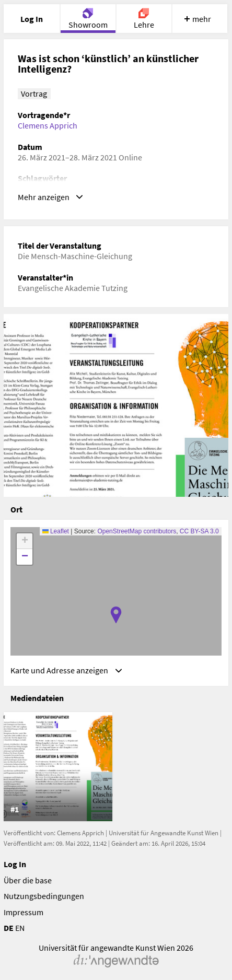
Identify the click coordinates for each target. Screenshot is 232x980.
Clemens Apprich (48, 125)
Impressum (24, 912)
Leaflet (56, 531)
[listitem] (58, 766)
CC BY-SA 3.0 (199, 531)
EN (20, 928)
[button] (116, 615)
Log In (15, 864)
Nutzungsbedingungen (44, 896)
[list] (116, 766)
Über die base (28, 880)
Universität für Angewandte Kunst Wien (164, 833)
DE (9, 928)
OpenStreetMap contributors (137, 531)
